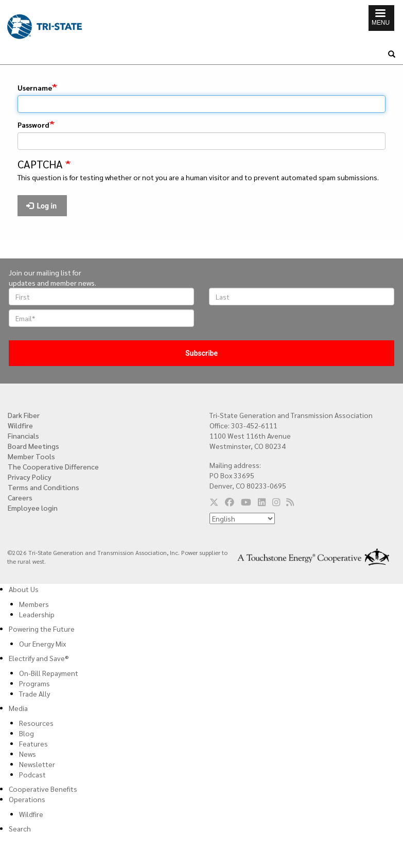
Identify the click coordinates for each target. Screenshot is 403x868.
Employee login (33, 508)
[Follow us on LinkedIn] (262, 502)
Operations (27, 799)
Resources (36, 723)
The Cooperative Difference (53, 466)
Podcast (32, 774)
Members (34, 604)
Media (18, 708)
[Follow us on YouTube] (246, 502)
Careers (20, 497)
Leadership (37, 614)
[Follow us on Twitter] (214, 502)
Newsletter (37, 764)
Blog (27, 733)
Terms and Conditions (43, 487)
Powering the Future (42, 629)
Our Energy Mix (42, 644)
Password (33, 125)
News (28, 754)
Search (20, 828)
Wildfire (20, 425)
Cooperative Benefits (43, 789)
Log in (42, 206)
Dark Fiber (24, 415)
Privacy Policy (30, 477)
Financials (23, 436)
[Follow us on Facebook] (230, 502)
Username (35, 88)
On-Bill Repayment (49, 673)
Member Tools (31, 456)
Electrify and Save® (39, 658)
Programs (34, 683)
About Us (24, 589)
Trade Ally (34, 693)
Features (33, 743)
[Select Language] (242, 518)
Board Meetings (33, 446)
